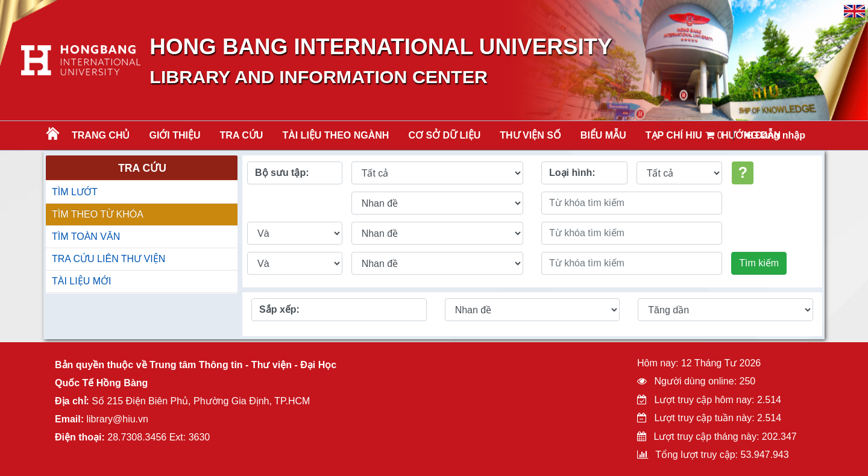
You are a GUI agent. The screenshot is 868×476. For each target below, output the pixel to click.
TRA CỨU (242, 135)
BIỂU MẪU (603, 135)
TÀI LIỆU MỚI (81, 281)
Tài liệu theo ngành (335, 135)
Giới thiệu (175, 135)
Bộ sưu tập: (282, 173)
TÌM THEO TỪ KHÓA (98, 214)
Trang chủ (101, 135)
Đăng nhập (775, 135)
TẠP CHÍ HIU (674, 135)
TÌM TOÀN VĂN (86, 236)
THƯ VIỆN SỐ (530, 135)
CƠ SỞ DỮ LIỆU (444, 135)
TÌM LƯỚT (75, 192)
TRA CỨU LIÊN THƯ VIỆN (108, 259)
